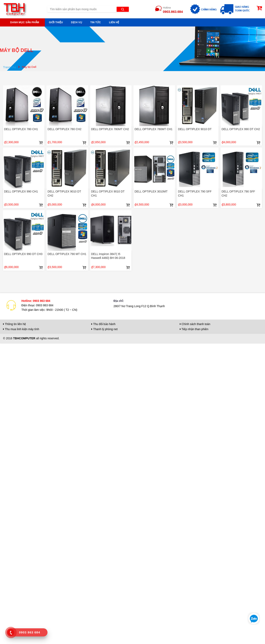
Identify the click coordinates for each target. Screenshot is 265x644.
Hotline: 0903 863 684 (36, 301)
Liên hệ (114, 22)
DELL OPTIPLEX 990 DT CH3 (23, 254)
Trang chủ (10, 67)
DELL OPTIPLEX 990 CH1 (21, 191)
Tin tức (96, 22)
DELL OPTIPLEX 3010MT (151, 191)
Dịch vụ (76, 22)
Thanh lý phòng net (104, 329)
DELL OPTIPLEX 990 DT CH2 (241, 129)
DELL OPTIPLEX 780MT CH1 (153, 129)
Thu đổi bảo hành (103, 324)
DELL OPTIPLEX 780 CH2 (64, 129)
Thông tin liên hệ (14, 324)
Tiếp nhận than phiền (194, 329)
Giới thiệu (56, 22)
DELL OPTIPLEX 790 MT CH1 (67, 254)
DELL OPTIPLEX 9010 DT (195, 129)
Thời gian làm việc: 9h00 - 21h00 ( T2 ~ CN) (49, 310)
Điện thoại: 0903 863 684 (37, 305)
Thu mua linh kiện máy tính (21, 329)
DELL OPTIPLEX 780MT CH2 (110, 129)
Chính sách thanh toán (195, 324)
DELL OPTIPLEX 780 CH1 (21, 129)
